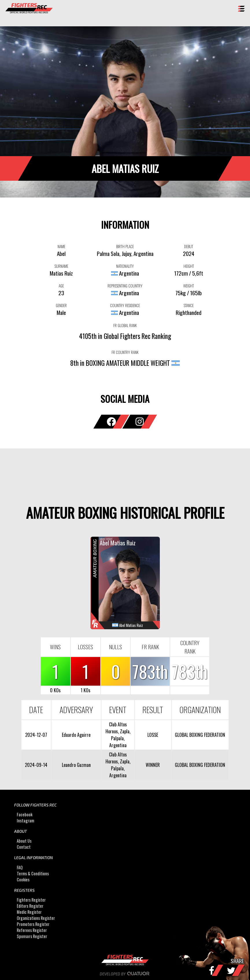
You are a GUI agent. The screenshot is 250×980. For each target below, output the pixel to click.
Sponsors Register (32, 936)
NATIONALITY (125, 266)
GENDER (61, 305)
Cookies (23, 880)
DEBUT (189, 246)
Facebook (25, 814)
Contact (24, 847)
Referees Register (32, 930)
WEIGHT (189, 286)
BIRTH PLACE (125, 246)
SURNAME (61, 266)
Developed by (125, 974)
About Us (24, 841)
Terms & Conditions (33, 873)
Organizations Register (36, 918)
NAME (61, 246)
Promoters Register (33, 924)
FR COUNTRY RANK (125, 352)
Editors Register (30, 906)
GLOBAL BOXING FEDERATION (200, 735)
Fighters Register (31, 900)
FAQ (20, 867)
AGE (61, 286)
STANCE (189, 305)
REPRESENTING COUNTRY (125, 286)
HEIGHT (189, 266)
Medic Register (29, 912)
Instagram (25, 821)
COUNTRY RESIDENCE (125, 305)
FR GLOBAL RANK (125, 325)
